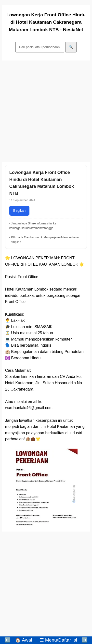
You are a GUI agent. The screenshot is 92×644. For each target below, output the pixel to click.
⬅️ (8, 640)
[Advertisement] (46, 111)
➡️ (84, 640)
